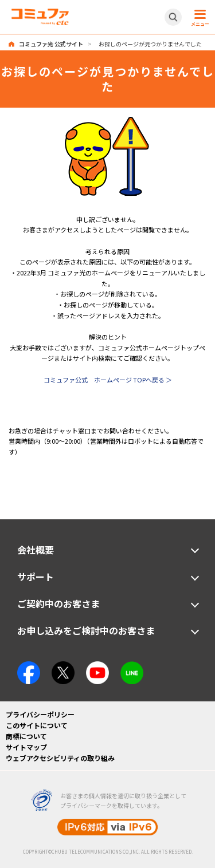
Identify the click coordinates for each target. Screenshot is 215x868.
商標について (26, 736)
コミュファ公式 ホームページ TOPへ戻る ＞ (108, 380)
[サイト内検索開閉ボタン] (173, 17)
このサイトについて (37, 725)
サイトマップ (26, 747)
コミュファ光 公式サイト (51, 44)
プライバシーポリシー (40, 714)
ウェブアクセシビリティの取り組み (60, 758)
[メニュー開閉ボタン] (198, 17)
